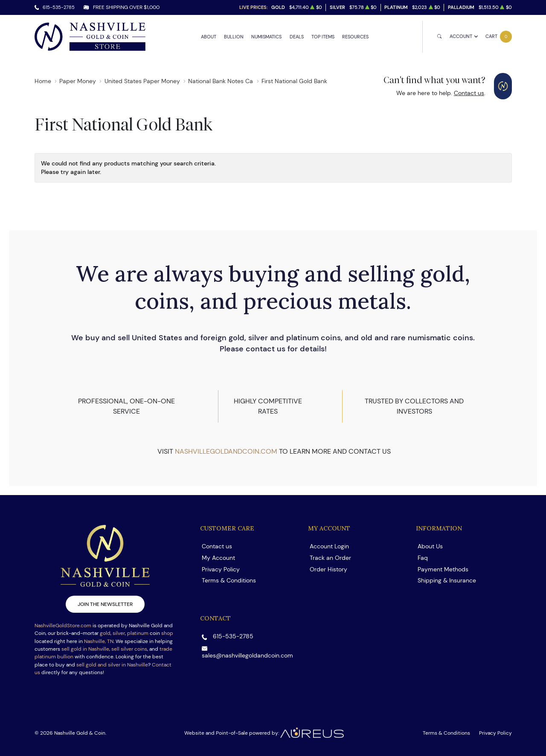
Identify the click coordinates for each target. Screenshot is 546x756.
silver (119, 633)
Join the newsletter (105, 604)
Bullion (234, 37)
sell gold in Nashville (85, 649)
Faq (423, 558)
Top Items (323, 37)
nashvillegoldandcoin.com (226, 451)
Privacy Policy (221, 569)
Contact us (469, 93)
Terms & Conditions (229, 580)
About (209, 37)
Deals (297, 37)
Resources (355, 37)
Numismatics (266, 37)
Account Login (329, 546)
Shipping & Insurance (447, 580)
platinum (138, 633)
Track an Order (330, 558)
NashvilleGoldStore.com (63, 625)
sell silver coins (129, 649)
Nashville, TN (99, 641)
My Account (218, 558)
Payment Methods (443, 569)
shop (167, 633)
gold (105, 633)
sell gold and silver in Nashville (112, 665)
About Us (430, 546)
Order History (328, 569)
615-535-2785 (59, 7)
